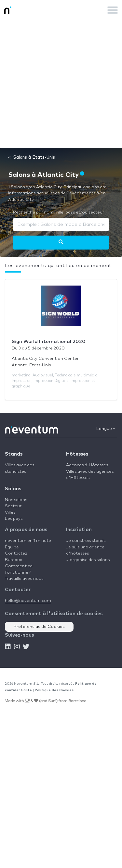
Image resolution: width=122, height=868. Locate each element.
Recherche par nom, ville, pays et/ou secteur (59, 212)
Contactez (16, 553)
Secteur (13, 506)
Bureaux (14, 560)
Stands (14, 454)
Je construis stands (86, 541)
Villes (10, 513)
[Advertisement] (61, 84)
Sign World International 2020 (49, 342)
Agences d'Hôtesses (87, 465)
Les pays (14, 519)
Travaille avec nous (24, 579)
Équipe (12, 547)
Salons (13, 489)
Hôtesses (77, 454)
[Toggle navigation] (113, 10)
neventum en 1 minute (28, 541)
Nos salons (16, 500)
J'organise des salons (88, 560)
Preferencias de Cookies (39, 627)
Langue (106, 429)
